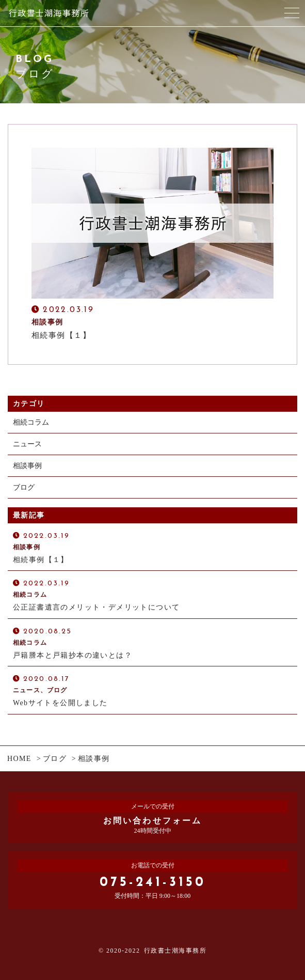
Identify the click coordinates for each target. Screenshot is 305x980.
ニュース (27, 444)
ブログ (24, 487)
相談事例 (27, 466)
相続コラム (31, 422)
